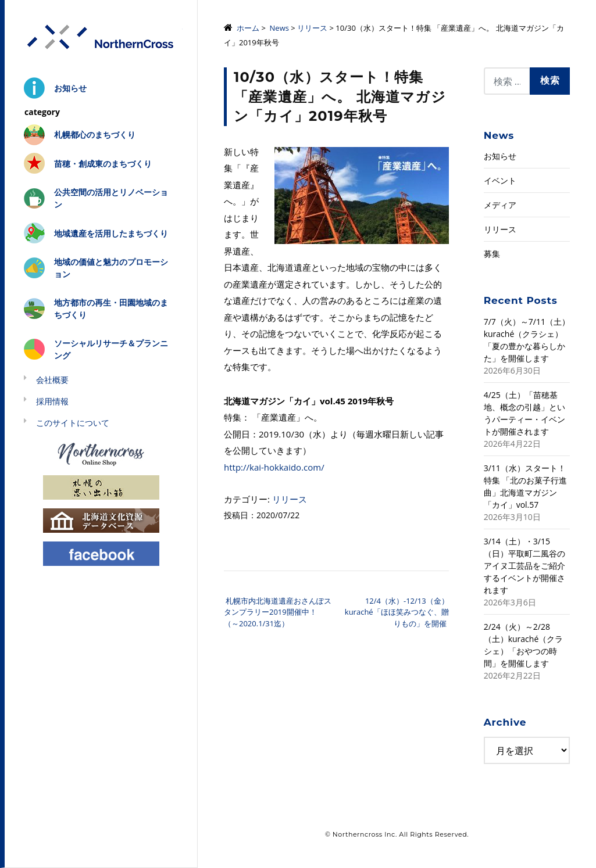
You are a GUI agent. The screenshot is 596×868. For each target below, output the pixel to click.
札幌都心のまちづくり (95, 134)
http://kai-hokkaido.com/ (274, 467)
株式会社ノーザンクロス (101, 37)
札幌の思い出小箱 (101, 487)
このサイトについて (73, 423)
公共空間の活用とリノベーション (111, 198)
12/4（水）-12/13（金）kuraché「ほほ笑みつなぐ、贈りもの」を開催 (397, 612)
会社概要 (52, 380)
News (279, 28)
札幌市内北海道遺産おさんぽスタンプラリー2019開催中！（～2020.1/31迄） (278, 612)
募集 (492, 254)
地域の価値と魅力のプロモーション (111, 268)
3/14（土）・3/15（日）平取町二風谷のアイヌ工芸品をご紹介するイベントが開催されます (524, 566)
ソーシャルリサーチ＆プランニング (111, 349)
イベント (500, 180)
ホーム (248, 28)
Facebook (101, 553)
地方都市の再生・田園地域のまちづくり (111, 309)
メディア (500, 205)
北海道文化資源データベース (101, 520)
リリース (312, 28)
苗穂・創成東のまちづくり (103, 164)
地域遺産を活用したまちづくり (111, 233)
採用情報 (52, 401)
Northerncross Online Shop (101, 453)
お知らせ (70, 88)
